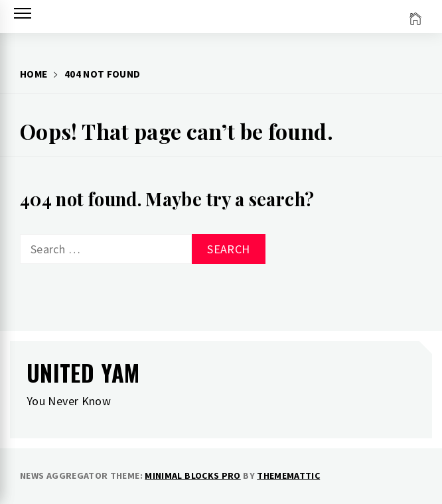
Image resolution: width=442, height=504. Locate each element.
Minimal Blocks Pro (192, 475)
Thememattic (288, 475)
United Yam (83, 372)
